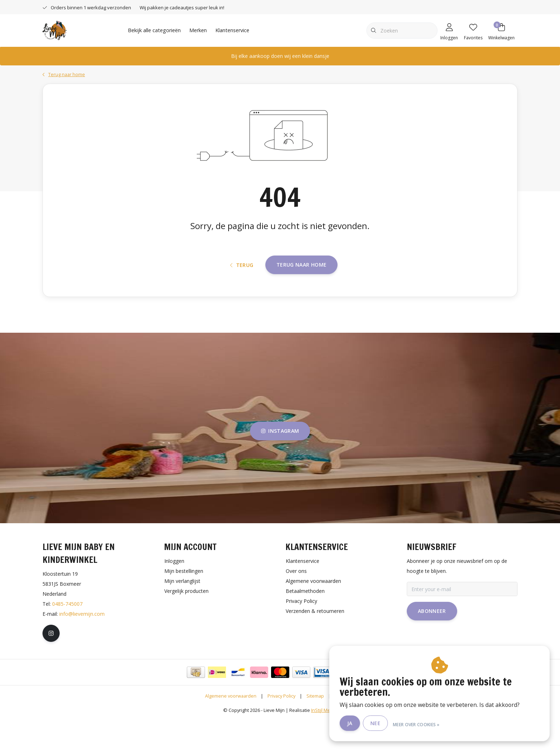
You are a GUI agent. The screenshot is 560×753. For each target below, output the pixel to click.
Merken (198, 30)
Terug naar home (301, 292)
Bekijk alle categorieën (154, 30)
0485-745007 (67, 637)
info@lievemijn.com (82, 647)
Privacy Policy (281, 729)
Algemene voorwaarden (231, 729)
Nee (396, 724)
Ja (370, 724)
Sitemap (315, 729)
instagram (280, 464)
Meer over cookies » (437, 724)
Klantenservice (232, 30)
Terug (242, 293)
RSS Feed (345, 729)
